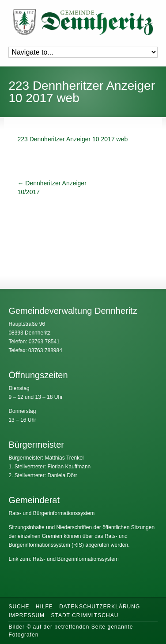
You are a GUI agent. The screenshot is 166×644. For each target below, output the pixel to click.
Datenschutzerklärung (100, 607)
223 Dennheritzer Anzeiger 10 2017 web (72, 139)
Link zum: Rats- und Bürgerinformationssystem (63, 559)
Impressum (26, 615)
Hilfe (44, 607)
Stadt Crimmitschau (85, 615)
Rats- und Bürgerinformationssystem (51, 513)
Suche (19, 607)
